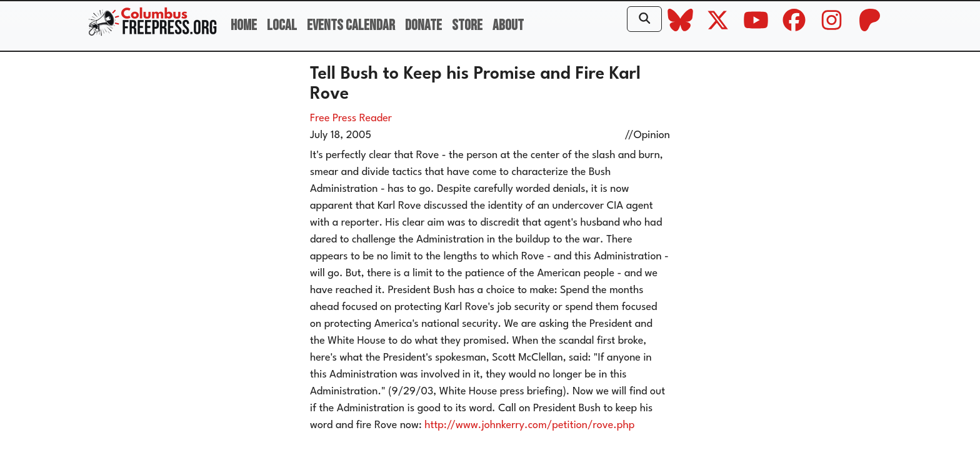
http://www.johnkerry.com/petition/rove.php (529, 425)
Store (467, 25)
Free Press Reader (351, 118)
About (508, 25)
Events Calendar (351, 25)
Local (282, 25)
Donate (423, 25)
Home (244, 25)
